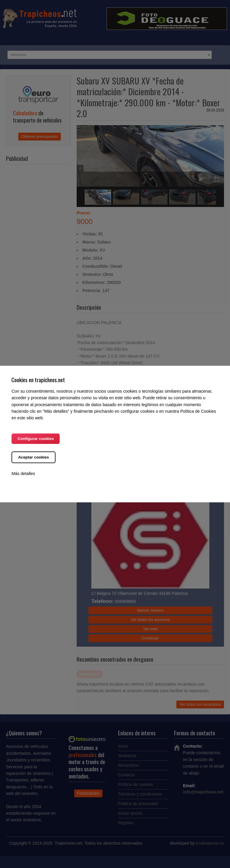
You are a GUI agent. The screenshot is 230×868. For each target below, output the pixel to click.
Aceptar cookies (33, 457)
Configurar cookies (35, 439)
